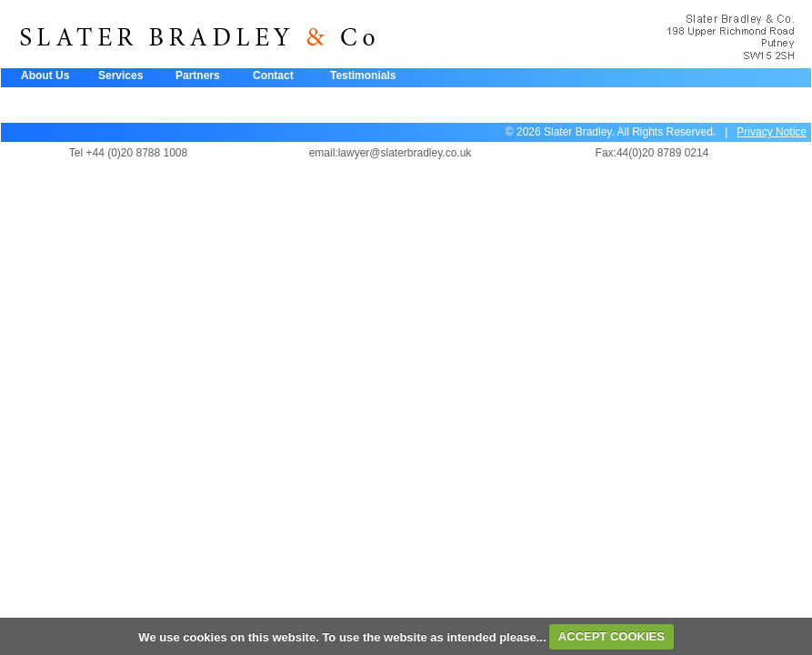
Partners (198, 76)
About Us (45, 76)
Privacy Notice (772, 132)
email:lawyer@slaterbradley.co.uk (391, 153)
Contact (273, 76)
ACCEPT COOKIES (612, 636)
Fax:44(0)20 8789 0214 (652, 153)
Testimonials (363, 76)
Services (120, 76)
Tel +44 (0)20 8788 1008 (128, 153)
